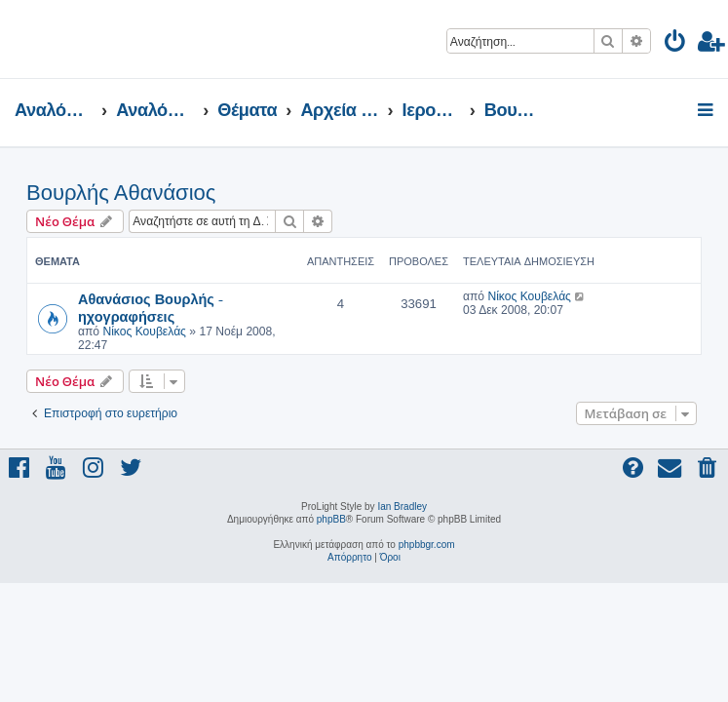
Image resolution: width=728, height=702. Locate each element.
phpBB (331, 519)
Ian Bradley (402, 507)
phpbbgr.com (427, 545)
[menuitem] (676, 44)
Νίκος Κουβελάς (144, 331)
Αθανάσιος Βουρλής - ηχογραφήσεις (151, 307)
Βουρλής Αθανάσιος (121, 193)
